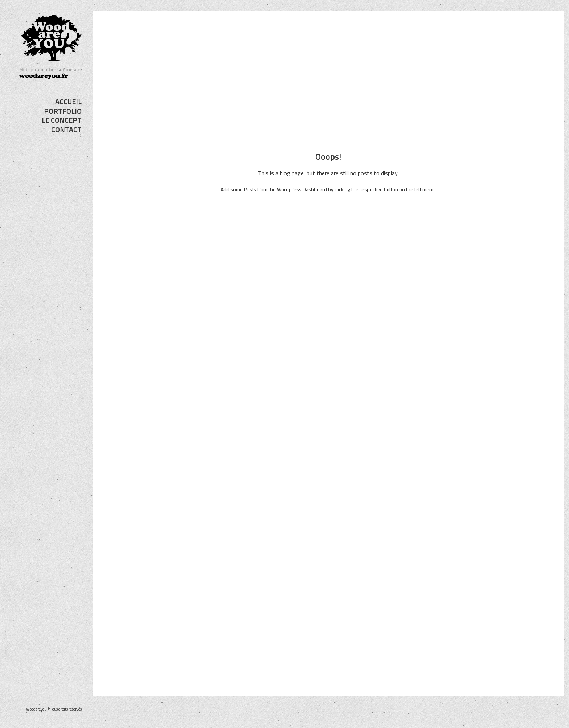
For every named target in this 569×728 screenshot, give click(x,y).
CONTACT (66, 129)
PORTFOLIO (63, 111)
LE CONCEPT (62, 120)
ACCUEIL (68, 101)
